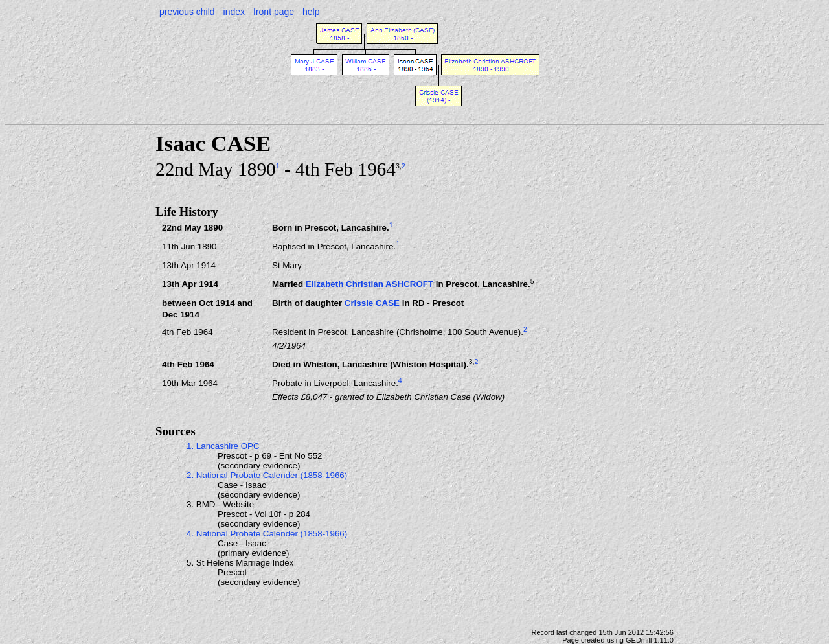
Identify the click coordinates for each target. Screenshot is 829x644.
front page (274, 12)
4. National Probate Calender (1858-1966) (267, 534)
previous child (187, 12)
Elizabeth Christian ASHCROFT (369, 284)
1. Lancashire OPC (223, 446)
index (234, 12)
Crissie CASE (372, 303)
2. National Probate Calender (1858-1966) (267, 475)
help (311, 12)
